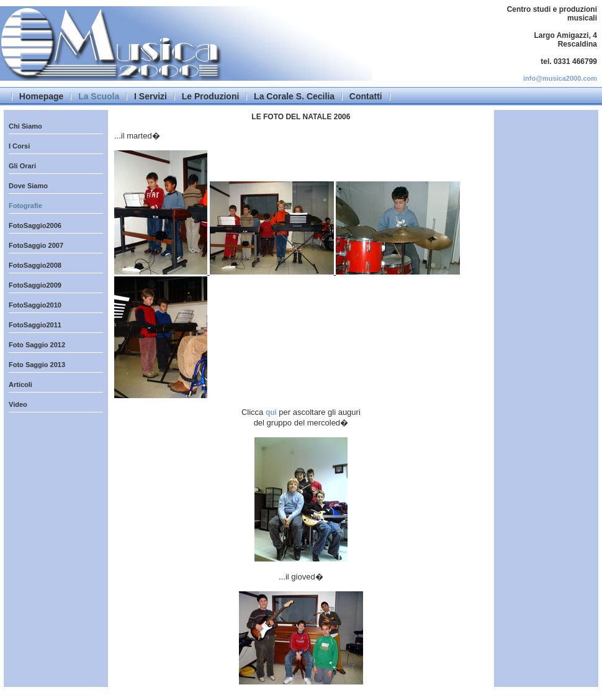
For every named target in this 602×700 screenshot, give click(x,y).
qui (272, 412)
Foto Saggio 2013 (37, 365)
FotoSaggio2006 (35, 225)
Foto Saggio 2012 (37, 345)
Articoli (20, 384)
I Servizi (150, 96)
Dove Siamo (28, 186)
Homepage (42, 96)
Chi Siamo (25, 126)
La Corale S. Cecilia (294, 96)
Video (18, 404)
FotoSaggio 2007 (36, 245)
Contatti (366, 96)
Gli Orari (22, 166)
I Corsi (19, 146)
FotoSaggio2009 (35, 285)
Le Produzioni (211, 96)
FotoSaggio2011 (35, 325)
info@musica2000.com (560, 78)
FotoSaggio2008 (35, 265)
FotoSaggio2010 (35, 305)
